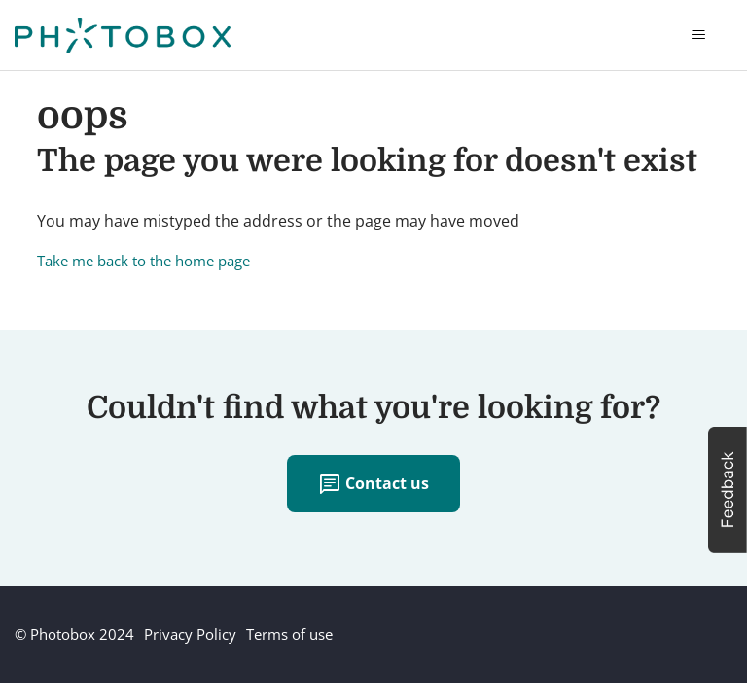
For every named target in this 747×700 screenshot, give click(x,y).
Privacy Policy (190, 634)
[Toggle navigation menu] (698, 35)
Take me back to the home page (143, 261)
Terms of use (289, 634)
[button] (728, 490)
